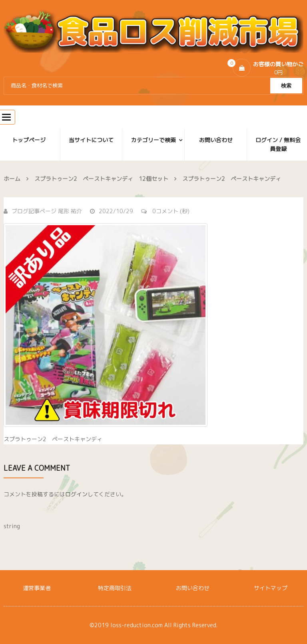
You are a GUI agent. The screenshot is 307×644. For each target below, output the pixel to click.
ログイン (76, 494)
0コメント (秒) (165, 211)
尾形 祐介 (70, 211)
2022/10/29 (112, 211)
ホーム (12, 179)
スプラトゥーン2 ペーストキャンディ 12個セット (101, 179)
